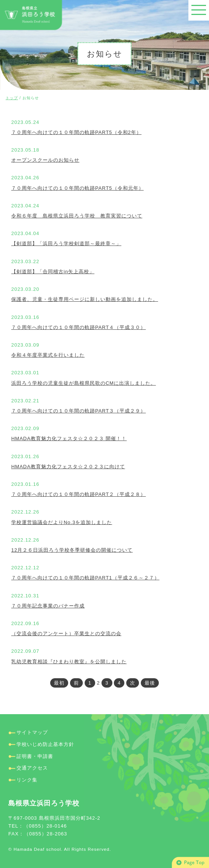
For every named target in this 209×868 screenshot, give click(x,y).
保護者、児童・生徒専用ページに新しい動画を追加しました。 (85, 299)
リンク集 (27, 780)
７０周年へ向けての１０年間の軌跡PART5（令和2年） (76, 132)
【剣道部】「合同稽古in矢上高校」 (53, 272)
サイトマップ (32, 732)
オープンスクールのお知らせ (45, 160)
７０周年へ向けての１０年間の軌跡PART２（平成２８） (78, 494)
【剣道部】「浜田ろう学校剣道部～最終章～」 (66, 243)
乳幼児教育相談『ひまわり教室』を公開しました (69, 662)
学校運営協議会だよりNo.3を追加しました (62, 522)
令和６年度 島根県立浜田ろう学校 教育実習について (77, 216)
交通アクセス (32, 768)
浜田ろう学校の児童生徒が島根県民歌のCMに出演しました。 (84, 383)
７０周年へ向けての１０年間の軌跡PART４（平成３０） (78, 327)
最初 (59, 683)
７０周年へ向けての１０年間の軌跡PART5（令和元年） (78, 188)
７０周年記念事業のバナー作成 (48, 606)
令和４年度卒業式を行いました (48, 355)
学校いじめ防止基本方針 (45, 744)
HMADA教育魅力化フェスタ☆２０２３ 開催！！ (69, 438)
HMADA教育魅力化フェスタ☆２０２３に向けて (68, 467)
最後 (150, 683)
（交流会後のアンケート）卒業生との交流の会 (66, 634)
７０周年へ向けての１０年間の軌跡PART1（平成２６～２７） (85, 578)
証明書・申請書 (35, 756)
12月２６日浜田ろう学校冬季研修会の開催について (72, 550)
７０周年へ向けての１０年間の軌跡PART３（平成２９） (78, 411)
